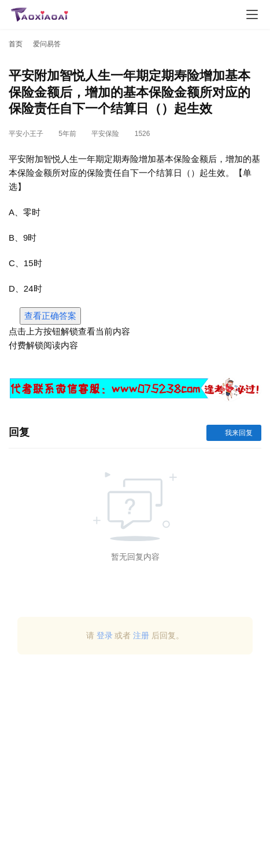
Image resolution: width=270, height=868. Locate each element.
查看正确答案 (50, 316)
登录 (105, 635)
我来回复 (234, 433)
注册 (141, 635)
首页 (16, 44)
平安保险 (105, 134)
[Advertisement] (135, 766)
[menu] (252, 14)
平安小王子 (26, 134)
